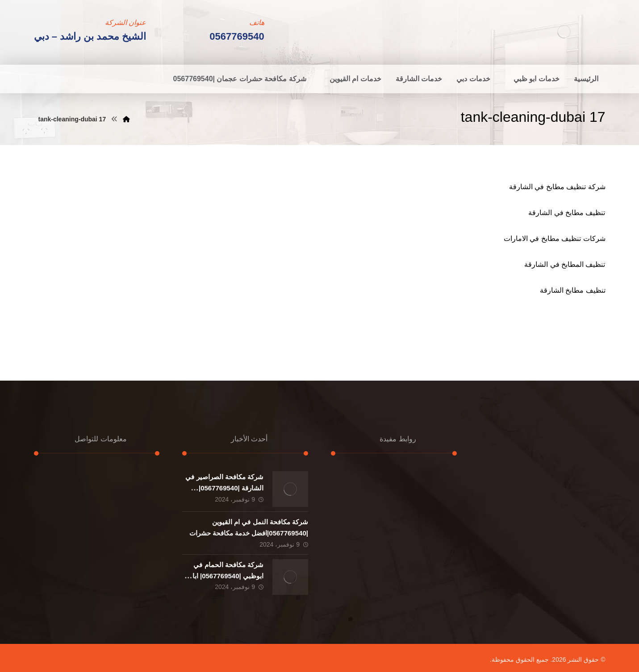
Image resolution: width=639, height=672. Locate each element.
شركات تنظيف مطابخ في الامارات (555, 239)
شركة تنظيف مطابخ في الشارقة (557, 187)
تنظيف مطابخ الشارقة (573, 290)
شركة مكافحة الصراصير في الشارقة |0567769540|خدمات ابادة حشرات (224, 488)
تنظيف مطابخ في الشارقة (567, 213)
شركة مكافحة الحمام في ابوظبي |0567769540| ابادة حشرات (225, 576)
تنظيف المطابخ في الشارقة (565, 264)
